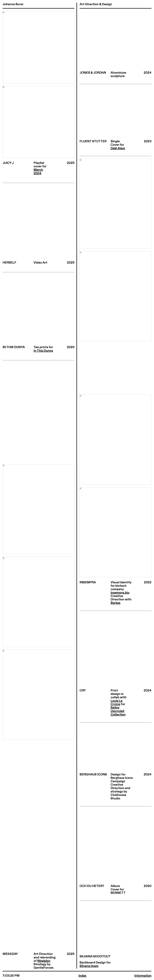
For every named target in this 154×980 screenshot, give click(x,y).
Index (82, 976)
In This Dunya (43, 351)
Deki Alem (118, 148)
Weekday (44, 961)
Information (143, 976)
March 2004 (38, 171)
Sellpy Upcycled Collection (118, 711)
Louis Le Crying (117, 702)
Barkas (115, 603)
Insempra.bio (120, 593)
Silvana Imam (89, 966)
